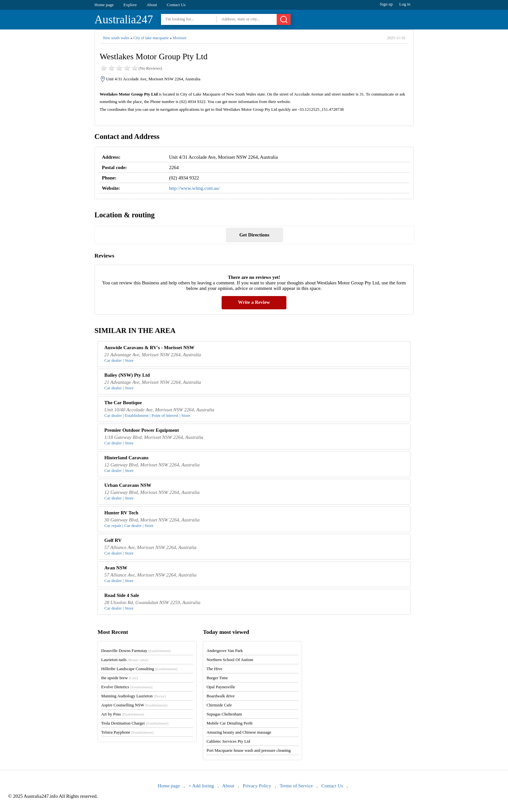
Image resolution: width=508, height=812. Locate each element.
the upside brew (119, 678)
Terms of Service (296, 786)
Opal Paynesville (221, 687)
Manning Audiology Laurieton (133, 696)
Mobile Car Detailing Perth (229, 723)
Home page (104, 5)
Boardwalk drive (220, 696)
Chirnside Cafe (219, 705)
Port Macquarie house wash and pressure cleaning (248, 750)
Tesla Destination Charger (135, 723)
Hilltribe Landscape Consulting (139, 669)
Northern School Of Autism (230, 660)
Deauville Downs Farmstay (136, 651)
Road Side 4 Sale (122, 595)
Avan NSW (116, 568)
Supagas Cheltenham (224, 714)
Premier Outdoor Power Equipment (142, 430)
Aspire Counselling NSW (134, 705)
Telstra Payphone (127, 732)
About (152, 5)
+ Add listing (201, 786)
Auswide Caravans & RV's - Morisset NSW (149, 348)
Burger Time (217, 678)
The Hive (214, 669)
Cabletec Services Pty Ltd (228, 741)
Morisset (179, 38)
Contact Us (176, 5)
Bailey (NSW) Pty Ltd (127, 375)
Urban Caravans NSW (128, 485)
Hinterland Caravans (126, 458)
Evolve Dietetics (127, 687)
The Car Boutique (123, 403)
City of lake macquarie (151, 38)
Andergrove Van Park (225, 651)
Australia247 (124, 20)
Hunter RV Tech (121, 513)
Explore (130, 5)
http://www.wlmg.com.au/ (195, 188)
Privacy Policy (257, 786)
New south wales (116, 38)
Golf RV (113, 540)
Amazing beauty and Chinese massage (239, 732)
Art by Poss (123, 714)
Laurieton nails (125, 660)
